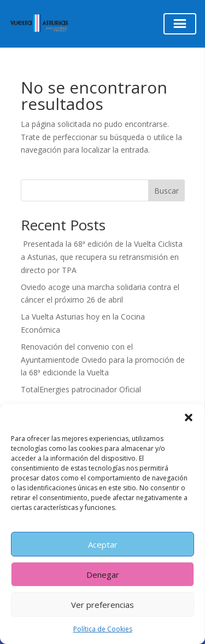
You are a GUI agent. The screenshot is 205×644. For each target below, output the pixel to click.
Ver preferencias (102, 605)
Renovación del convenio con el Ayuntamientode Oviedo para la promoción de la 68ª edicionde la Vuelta (103, 360)
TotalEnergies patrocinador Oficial (81, 389)
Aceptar (103, 544)
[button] (189, 417)
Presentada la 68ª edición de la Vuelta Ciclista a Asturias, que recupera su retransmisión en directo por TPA (102, 257)
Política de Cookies (103, 629)
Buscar (166, 191)
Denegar (103, 575)
